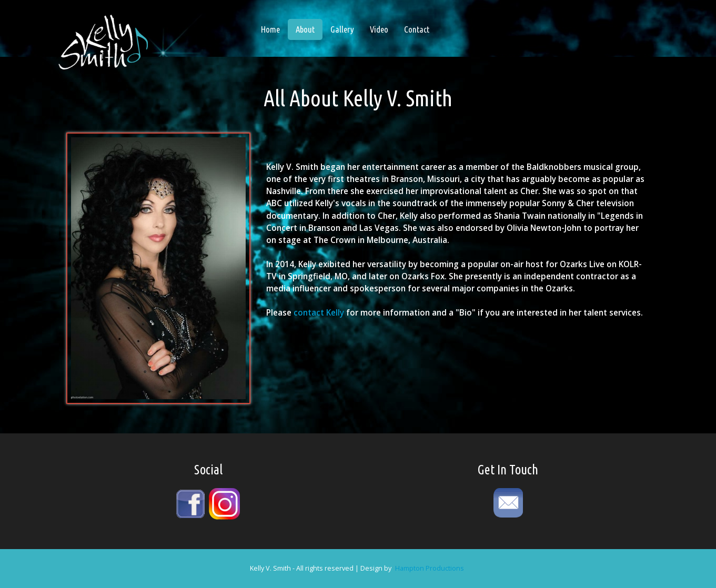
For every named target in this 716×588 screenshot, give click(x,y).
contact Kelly (319, 313)
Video (379, 29)
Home (270, 29)
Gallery (342, 29)
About (309, 29)
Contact (417, 29)
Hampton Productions (430, 568)
